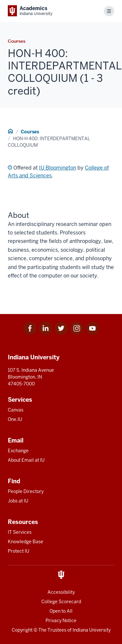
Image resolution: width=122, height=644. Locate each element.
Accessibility (61, 592)
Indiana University (92, 630)
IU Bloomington (58, 168)
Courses (30, 132)
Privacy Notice (61, 621)
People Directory (26, 491)
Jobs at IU (18, 501)
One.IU (15, 419)
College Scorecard (61, 602)
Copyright (22, 630)
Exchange (18, 451)
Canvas (16, 410)
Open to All (61, 611)
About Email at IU (26, 460)
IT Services (20, 532)
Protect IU (19, 551)
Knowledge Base (26, 542)
